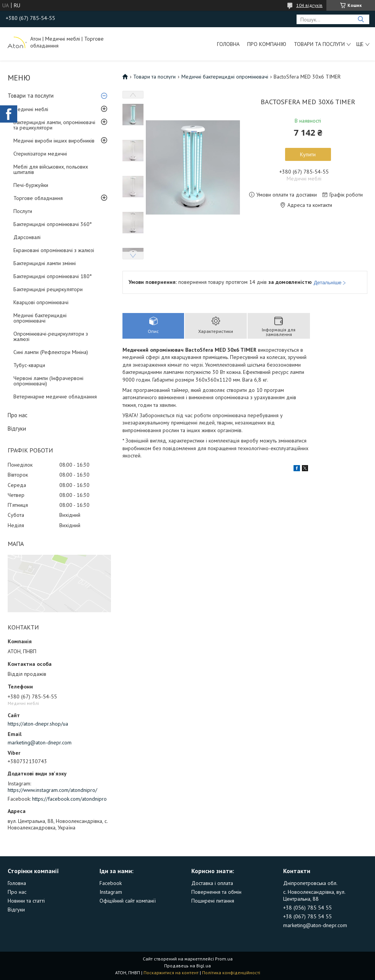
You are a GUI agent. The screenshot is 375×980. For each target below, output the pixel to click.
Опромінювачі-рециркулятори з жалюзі (51, 336)
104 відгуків (309, 5)
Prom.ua (224, 959)
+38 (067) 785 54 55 (307, 916)
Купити (308, 154)
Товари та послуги (319, 44)
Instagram (111, 892)
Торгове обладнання (38, 198)
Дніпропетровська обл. (310, 883)
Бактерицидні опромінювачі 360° (53, 224)
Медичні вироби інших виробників (54, 141)
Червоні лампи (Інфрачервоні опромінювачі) (48, 381)
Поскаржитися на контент (171, 973)
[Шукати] (361, 19)
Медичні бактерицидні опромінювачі (40, 318)
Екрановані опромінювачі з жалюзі (54, 250)
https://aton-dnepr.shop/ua (38, 724)
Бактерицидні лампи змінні (45, 263)
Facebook (111, 883)
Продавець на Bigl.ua (187, 966)
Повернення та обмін (216, 892)
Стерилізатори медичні (40, 154)
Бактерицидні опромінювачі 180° (53, 276)
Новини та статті (26, 901)
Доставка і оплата (212, 883)
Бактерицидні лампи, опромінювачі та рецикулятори (54, 125)
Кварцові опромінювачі (41, 302)
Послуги (23, 211)
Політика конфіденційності (231, 973)
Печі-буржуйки (31, 185)
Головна (228, 44)
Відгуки (17, 429)
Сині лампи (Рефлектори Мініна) (51, 352)
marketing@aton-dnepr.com (40, 742)
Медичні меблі (31, 109)
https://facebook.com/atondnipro (69, 799)
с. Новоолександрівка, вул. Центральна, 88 (314, 895)
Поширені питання (213, 901)
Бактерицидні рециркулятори (48, 289)
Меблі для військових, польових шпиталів (51, 169)
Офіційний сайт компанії (128, 901)
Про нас (18, 415)
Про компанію (267, 44)
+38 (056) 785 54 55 (307, 908)
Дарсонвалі (27, 237)
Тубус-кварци (29, 365)
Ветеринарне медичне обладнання (55, 397)
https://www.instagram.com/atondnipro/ (52, 790)
